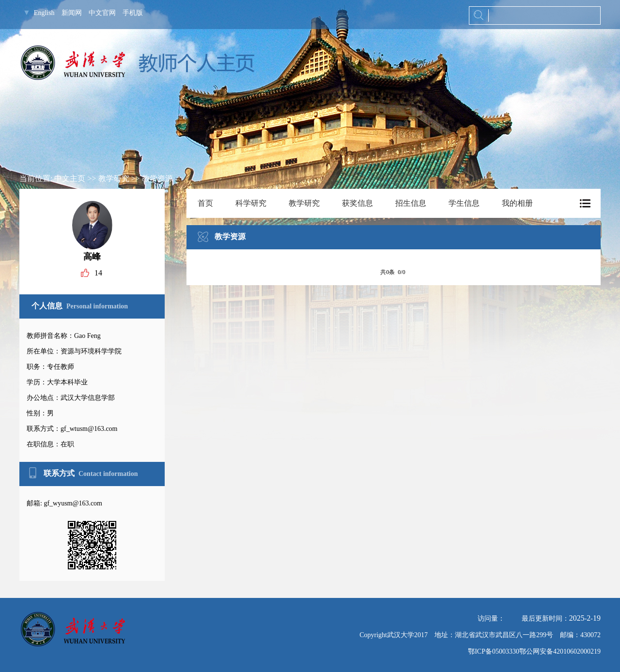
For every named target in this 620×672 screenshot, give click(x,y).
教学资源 (157, 178)
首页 (205, 203)
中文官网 (102, 13)
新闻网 (72, 13)
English (44, 13)
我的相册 (517, 203)
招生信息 (411, 203)
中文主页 (70, 178)
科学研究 (251, 203)
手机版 (133, 13)
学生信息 (464, 203)
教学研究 (114, 178)
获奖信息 (357, 203)
